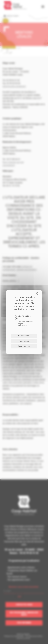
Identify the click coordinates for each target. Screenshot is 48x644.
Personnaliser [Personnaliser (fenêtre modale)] (24, 346)
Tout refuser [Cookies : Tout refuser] (24, 341)
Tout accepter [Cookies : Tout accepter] (24, 336)
